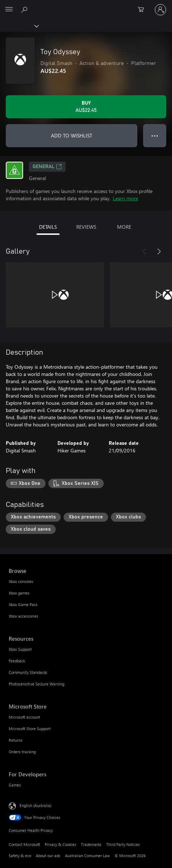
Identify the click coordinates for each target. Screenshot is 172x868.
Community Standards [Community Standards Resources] (28, 672)
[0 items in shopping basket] (143, 10)
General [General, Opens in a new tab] (47, 167)
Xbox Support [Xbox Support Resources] (20, 649)
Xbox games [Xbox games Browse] (19, 593)
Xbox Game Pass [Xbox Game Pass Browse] (23, 604)
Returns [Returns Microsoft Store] (16, 740)
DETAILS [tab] (48, 227)
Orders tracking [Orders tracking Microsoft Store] (22, 752)
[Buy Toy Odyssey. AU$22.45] (86, 107)
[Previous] (145, 251)
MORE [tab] (124, 227)
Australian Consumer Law (87, 856)
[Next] (159, 251)
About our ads (48, 856)
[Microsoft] (86, 5)
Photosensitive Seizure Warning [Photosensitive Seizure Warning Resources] (36, 684)
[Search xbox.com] (25, 9)
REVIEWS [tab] (86, 227)
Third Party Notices (123, 844)
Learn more (125, 198)
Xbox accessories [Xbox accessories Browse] (23, 616)
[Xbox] (19, 26)
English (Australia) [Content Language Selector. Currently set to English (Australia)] (35, 805)
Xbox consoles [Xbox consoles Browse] (21, 581)
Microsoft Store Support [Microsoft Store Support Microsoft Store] (30, 729)
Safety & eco (20, 856)
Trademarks (91, 844)
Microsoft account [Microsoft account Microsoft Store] (24, 717)
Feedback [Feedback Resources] (17, 661)
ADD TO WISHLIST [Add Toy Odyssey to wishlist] (72, 135)
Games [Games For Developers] (15, 785)
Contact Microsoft (24, 844)
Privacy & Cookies (61, 844)
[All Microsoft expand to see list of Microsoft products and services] (9, 10)
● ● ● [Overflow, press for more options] (155, 135)
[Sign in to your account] (160, 10)
